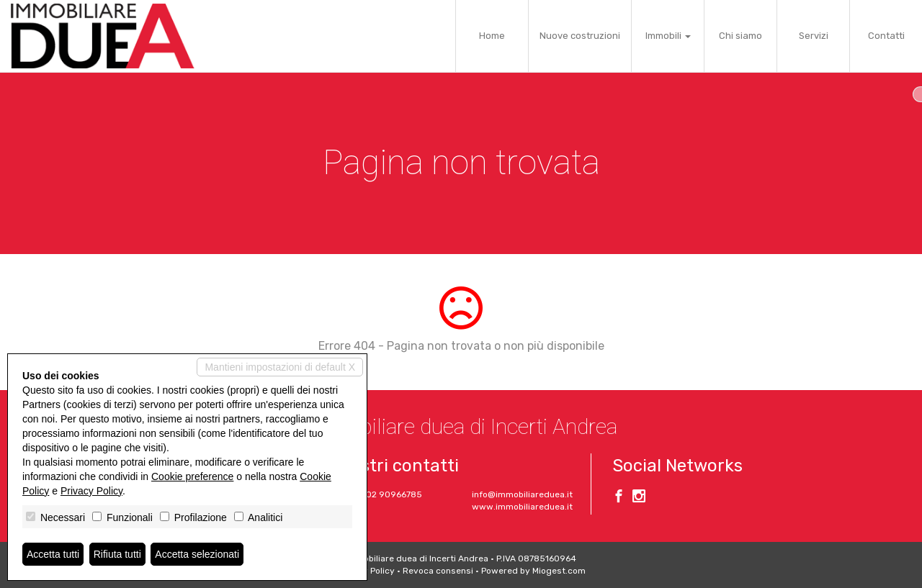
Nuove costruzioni (580, 36)
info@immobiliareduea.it (522, 494)
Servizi (814, 36)
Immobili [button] (668, 36)
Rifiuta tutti (117, 554)
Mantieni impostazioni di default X (280, 367)
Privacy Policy (91, 491)
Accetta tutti (53, 554)
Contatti (886, 36)
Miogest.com (559, 571)
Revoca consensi (438, 571)
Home (492, 36)
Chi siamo (740, 36)
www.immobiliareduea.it (522, 507)
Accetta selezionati (197, 554)
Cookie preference (192, 476)
